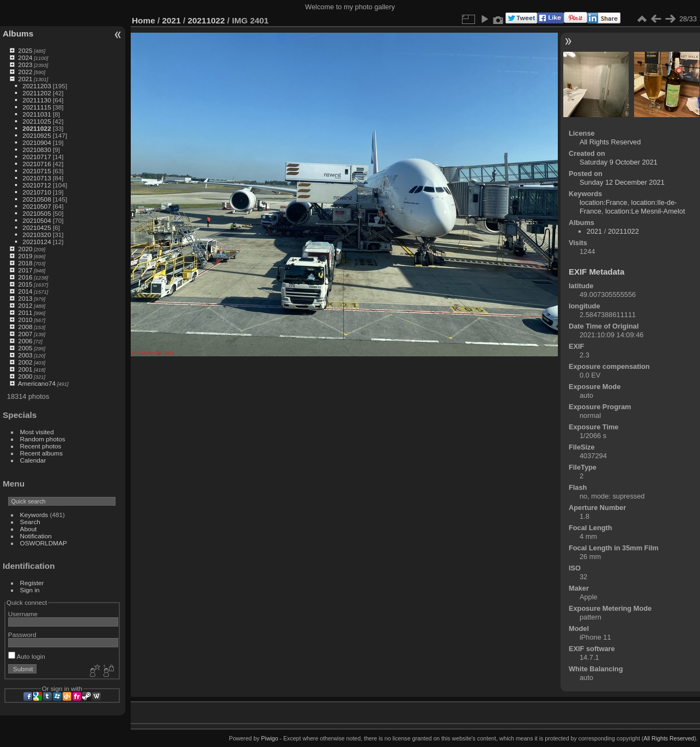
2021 (25, 79)
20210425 (36, 227)
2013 (25, 298)
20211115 (36, 107)
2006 (25, 341)
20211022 (36, 128)
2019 (25, 256)
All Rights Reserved (610, 142)
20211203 (36, 86)
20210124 (36, 242)
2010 (25, 320)
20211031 (36, 114)
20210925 (36, 135)
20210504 (36, 220)
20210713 (36, 178)
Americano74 (37, 383)
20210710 (36, 192)
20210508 (36, 199)
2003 (25, 355)
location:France (604, 202)
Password (22, 634)
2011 (25, 312)
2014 (25, 291)
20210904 (36, 142)
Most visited (37, 432)
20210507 (36, 206)
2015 (25, 284)
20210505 (36, 213)
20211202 (36, 93)
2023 (25, 65)
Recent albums (41, 453)
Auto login (27, 656)
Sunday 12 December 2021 (622, 182)
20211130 (36, 100)
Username (23, 614)
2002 (25, 362)
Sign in (30, 590)
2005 (25, 348)
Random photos (43, 439)
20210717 (36, 157)
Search (30, 522)
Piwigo (269, 738)
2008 (25, 327)
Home (144, 20)
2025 (25, 50)
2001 (25, 369)
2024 (25, 57)
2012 (25, 305)
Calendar (33, 460)
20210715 (36, 171)
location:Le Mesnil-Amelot (645, 211)
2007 (25, 334)
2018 (25, 263)
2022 (25, 72)
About (29, 529)
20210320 (36, 235)
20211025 (36, 121)
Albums (18, 34)
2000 (25, 376)
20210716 (36, 164)
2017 (25, 270)
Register (32, 583)
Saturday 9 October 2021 (619, 162)
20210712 (36, 185)
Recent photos (41, 446)
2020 (25, 249)
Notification (36, 536)
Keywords (34, 515)
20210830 (36, 150)
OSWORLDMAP (44, 543)
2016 (25, 277)
